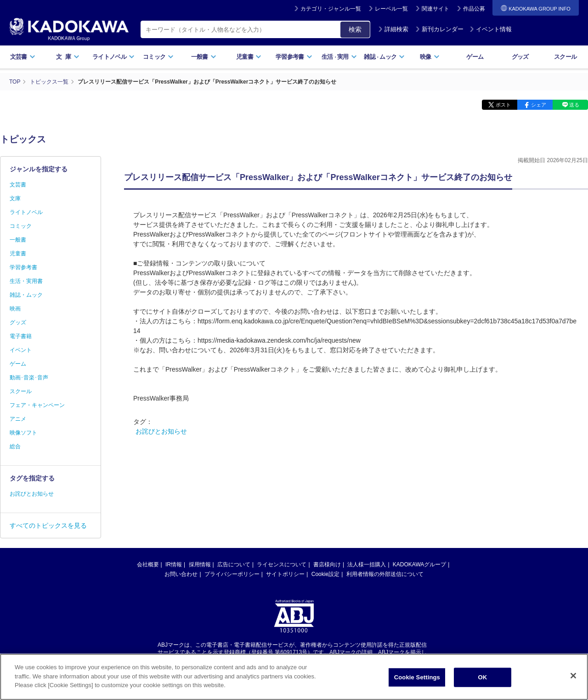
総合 (15, 446)
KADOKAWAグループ (419, 565)
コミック (158, 57)
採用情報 (200, 565)
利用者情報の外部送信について (385, 574)
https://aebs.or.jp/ (261, 660)
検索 (355, 29)
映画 (15, 309)
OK (482, 688)
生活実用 (339, 57)
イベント (21, 350)
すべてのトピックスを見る (48, 525)
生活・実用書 (26, 281)
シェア (539, 105)
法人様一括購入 (367, 565)
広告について (234, 565)
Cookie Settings (417, 688)
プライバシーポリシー (232, 574)
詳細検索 (393, 29)
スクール (565, 57)
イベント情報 (491, 29)
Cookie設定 (325, 574)
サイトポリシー (285, 574)
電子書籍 (21, 336)
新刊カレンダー (439, 29)
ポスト (503, 105)
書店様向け (327, 565)
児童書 (249, 57)
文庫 (15, 198)
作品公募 (474, 9)
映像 (430, 57)
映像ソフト (23, 433)
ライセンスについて (282, 565)
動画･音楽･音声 (29, 378)
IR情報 (174, 565)
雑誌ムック (384, 57)
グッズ (520, 57)
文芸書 (23, 57)
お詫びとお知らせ (161, 431)
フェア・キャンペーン (37, 405)
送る (574, 105)
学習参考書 (294, 57)
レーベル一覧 (391, 9)
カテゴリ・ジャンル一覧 (331, 9)
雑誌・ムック (26, 295)
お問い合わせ (181, 574)
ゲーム (475, 57)
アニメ (18, 419)
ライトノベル (113, 57)
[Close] (573, 687)
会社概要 (148, 565)
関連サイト (435, 9)
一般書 (204, 57)
